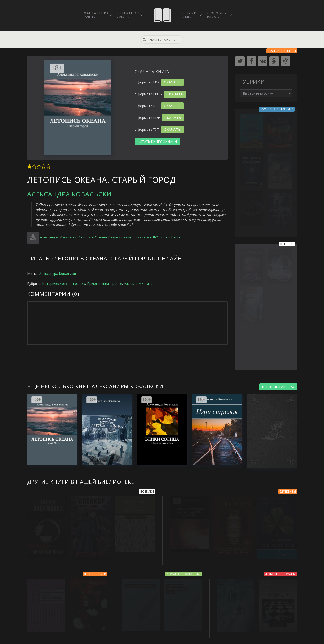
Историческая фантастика (64, 283)
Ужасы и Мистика (138, 283)
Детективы (128, 15)
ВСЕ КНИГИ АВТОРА (278, 387)
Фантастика (96, 15)
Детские (190, 15)
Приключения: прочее (105, 283)
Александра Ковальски (69, 194)
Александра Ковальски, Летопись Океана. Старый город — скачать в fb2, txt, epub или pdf (113, 237)
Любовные (218, 15)
